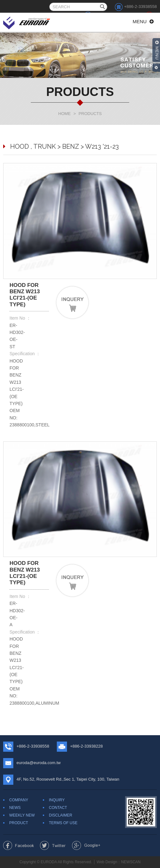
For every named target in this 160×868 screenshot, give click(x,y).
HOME (65, 114)
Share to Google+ (86, 845)
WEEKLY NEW (22, 815)
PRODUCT (19, 823)
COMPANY (19, 800)
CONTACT (58, 808)
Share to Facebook (19, 845)
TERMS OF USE (63, 823)
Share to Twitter (53, 845)
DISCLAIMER (60, 815)
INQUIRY (57, 800)
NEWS (15, 808)
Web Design (107, 862)
